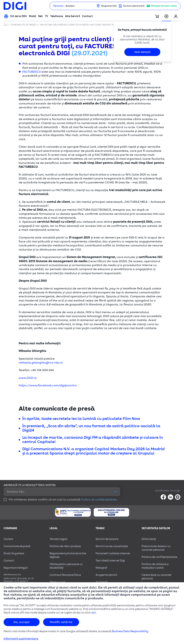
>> (116, 492)
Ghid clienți (149, 539)
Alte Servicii (73, 16)
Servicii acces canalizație (112, 546)
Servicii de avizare (107, 539)
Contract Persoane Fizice (65, 575)
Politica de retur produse (65, 546)
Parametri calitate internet (113, 553)
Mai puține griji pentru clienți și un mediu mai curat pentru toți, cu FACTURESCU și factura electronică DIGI (104, 25)
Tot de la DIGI (18, 16)
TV (47, 16)
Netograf (101, 568)
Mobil (33, 16)
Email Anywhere (14, 553)
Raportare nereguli (16, 568)
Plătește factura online (164, 6)
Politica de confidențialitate (99, 500)
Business (70, 6)
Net (41, 16)
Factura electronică (134, 6)
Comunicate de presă (23, 25)
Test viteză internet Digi (110, 561)
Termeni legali (58, 539)
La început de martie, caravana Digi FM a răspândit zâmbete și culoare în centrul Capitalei (93, 440)
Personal (58, 6)
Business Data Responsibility (130, 631)
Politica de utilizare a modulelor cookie (155, 566)
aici (94, 613)
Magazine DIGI (109, 6)
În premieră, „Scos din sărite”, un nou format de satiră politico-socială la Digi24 (91, 428)
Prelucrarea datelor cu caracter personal (156, 548)
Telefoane (57, 16)
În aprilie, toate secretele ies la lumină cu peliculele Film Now (81, 419)
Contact (88, 16)
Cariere (8, 539)
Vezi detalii (142, 52)
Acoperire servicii (106, 575)
